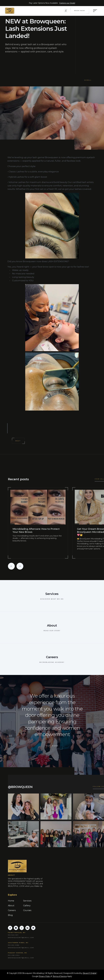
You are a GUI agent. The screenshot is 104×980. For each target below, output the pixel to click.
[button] (66, 11)
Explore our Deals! (67, 3)
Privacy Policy (45, 976)
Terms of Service (60, 976)
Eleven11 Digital (89, 973)
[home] (14, 11)
